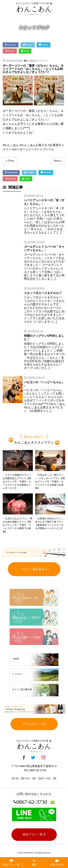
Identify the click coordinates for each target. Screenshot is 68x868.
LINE (25, 51)
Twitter (28, 45)
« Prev (10, 161)
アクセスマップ (34, 724)
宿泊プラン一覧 (34, 834)
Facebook (11, 45)
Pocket (10, 51)
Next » (58, 161)
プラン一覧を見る (34, 569)
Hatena (44, 45)
